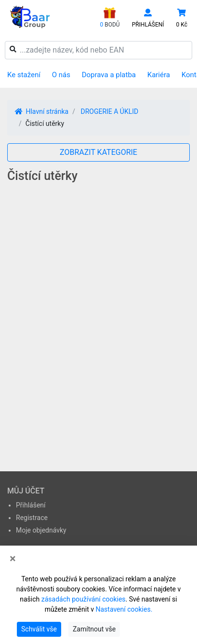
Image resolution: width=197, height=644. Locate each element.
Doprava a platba (109, 75)
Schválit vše (39, 629)
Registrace (32, 518)
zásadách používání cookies (84, 599)
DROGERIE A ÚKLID (109, 111)
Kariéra (159, 75)
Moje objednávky (41, 530)
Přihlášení (31, 505)
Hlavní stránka (42, 111)
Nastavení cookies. (124, 609)
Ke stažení (24, 75)
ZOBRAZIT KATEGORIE (98, 152)
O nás (61, 75)
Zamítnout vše (94, 629)
